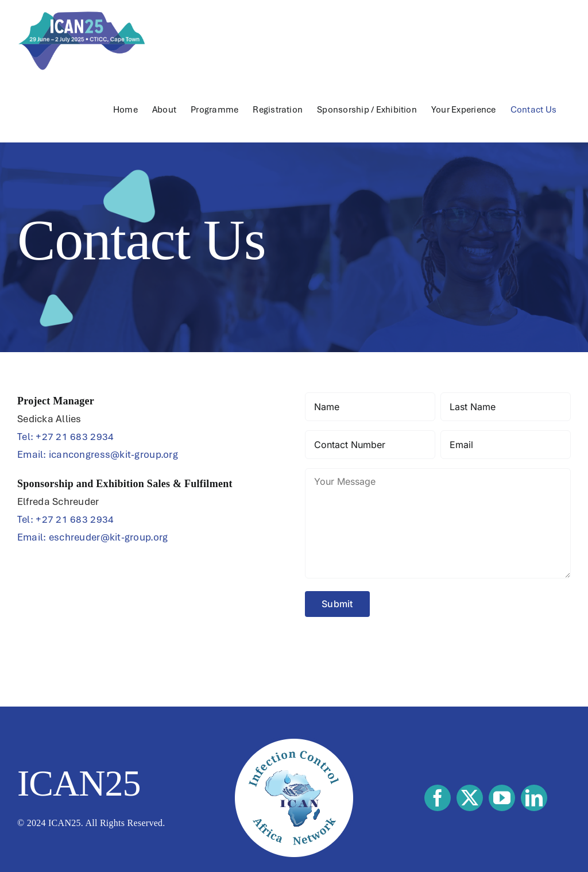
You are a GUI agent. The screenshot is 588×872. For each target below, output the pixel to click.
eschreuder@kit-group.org (108, 537)
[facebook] (438, 798)
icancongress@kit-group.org (113, 454)
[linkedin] (534, 798)
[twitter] (470, 798)
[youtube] (502, 798)
